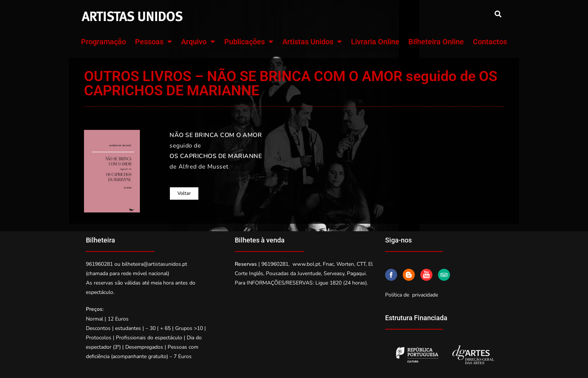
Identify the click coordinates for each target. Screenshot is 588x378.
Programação (103, 42)
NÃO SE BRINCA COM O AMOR (216, 135)
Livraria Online (375, 42)
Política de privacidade (412, 295)
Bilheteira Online (436, 42)
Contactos (490, 42)
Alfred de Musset (204, 167)
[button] (498, 14)
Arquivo (198, 42)
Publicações (249, 42)
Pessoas (154, 42)
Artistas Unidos (312, 42)
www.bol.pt (306, 264)
